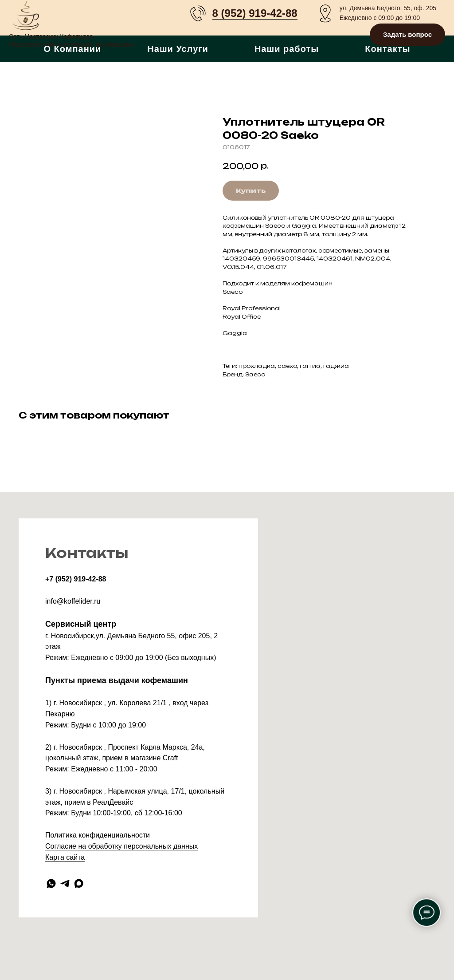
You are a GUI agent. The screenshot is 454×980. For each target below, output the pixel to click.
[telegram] (65, 883)
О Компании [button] (72, 49)
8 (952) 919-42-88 (255, 13)
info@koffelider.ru (73, 601)
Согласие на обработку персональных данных (121, 846)
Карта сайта (65, 857)
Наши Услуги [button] (178, 49)
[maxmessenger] (79, 883)
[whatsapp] (51, 883)
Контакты (387, 49)
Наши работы (287, 49)
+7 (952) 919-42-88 (76, 579)
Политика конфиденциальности (98, 835)
